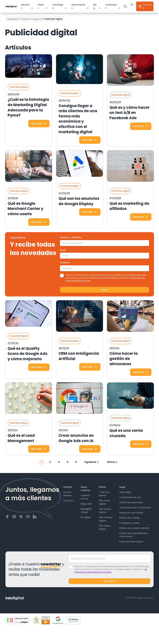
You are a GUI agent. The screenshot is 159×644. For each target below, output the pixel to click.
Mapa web (86, 504)
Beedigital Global (86, 511)
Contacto (68, 501)
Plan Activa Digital (105, 511)
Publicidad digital (19, 87)
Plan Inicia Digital (104, 502)
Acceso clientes (67, 494)
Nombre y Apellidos (72, 237)
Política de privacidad (131, 502)
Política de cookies (129, 518)
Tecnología (58, 6)
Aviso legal (125, 492)
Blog (95, 6)
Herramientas (78, 6)
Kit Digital (86, 517)
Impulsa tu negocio (31, 19)
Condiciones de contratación (135, 508)
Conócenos (111, 6)
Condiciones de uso (130, 497)
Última (113, 462)
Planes (41, 6)
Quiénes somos (85, 497)
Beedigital (13, 19)
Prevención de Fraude (131, 513)
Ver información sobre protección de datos (111, 571)
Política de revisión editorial (134, 528)
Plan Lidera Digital (105, 527)
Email (64, 250)
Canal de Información (131, 542)
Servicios (25, 6)
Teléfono (66, 263)
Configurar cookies (130, 523)
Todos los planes (104, 494)
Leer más (39, 124)
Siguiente (92, 462)
